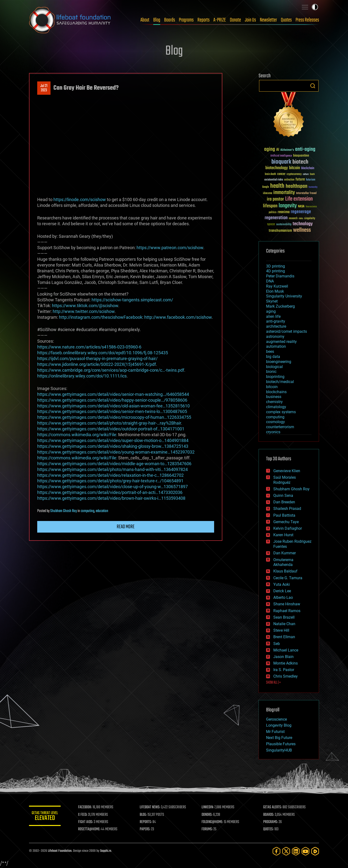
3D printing (275, 266)
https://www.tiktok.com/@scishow (85, 306)
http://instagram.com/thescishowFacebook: (101, 317)
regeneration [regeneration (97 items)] (276, 218)
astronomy (275, 336)
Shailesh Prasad (287, 509)
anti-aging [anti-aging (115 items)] (305, 149)
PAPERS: (147, 829)
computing (87, 511)
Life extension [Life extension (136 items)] (299, 199)
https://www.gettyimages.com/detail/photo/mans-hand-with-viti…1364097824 (112, 469)
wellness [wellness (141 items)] (302, 230)
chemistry (274, 402)
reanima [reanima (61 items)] (284, 212)
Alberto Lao (283, 597)
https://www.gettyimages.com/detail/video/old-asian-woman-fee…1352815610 (113, 406)
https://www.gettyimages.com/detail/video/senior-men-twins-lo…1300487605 (112, 411)
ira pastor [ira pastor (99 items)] (275, 199)
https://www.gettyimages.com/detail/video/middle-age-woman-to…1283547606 (114, 464)
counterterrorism (280, 427)
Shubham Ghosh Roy (64, 511)
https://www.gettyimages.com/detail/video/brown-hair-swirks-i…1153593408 (111, 498)
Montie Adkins (286, 663)
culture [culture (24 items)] (306, 174)
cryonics (273, 432)
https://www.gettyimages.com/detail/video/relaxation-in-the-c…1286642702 (110, 475)
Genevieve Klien (287, 471)
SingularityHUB (279, 750)
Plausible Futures (281, 744)
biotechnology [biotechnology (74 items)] (277, 168)
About (145, 20)
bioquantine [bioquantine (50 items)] (301, 156)
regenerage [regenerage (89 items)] (301, 212)
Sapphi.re (106, 851)
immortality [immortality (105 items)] (284, 193)
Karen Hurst (283, 535)
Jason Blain (283, 657)
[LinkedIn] (296, 851)
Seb (277, 644)
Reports (203, 20)
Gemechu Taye (286, 522)
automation (276, 346)
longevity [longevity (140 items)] (288, 206)
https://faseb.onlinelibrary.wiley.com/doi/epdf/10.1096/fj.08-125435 (103, 353)
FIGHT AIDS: (88, 822)
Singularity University (284, 296)
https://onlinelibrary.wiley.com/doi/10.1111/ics (82, 376)
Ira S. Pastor (284, 670)
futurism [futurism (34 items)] (311, 180)
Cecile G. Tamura (288, 578)
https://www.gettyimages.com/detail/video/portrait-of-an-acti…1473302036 (110, 492)
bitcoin (272, 387)
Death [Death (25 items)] (312, 174)
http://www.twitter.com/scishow (84, 311)
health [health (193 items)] (277, 186)
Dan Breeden (284, 502)
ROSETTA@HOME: (91, 829)
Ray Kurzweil (277, 286)
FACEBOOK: (87, 807)
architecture (276, 326)
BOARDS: (269, 815)
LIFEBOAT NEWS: (152, 807)
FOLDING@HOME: (214, 822)
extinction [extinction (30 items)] (289, 180)
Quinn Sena (283, 495)
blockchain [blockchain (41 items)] (308, 168)
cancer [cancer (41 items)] (281, 174)
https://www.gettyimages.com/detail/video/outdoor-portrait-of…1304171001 (111, 429)
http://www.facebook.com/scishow (178, 317)
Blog (157, 20)
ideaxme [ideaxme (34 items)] (268, 194)
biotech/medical (280, 382)
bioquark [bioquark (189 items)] (281, 162)
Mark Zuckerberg (280, 306)
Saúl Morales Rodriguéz (285, 480)
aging (271, 311)
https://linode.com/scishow (80, 199)
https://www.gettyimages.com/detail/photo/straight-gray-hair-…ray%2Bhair (109, 423)
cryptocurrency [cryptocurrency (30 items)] (294, 174)
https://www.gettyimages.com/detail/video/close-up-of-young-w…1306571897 (112, 487)
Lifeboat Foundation (60, 851)
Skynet (272, 301)
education (102, 511)
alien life (273, 316)
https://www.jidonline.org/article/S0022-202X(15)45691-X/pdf (97, 364)
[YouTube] (305, 851)
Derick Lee (282, 591)
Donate (235, 20)
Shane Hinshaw (287, 604)
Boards (170, 20)
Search (313, 86)
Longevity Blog (279, 725)
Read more (126, 527)
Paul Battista (284, 515)
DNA (270, 281)
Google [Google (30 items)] (266, 187)
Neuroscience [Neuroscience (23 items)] (311, 207)
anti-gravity (276, 321)
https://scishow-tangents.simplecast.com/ (132, 300)
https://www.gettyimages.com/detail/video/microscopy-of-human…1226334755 (114, 417)
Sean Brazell (284, 617)
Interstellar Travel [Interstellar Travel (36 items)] (306, 193)
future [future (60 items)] (300, 179)
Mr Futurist (275, 732)
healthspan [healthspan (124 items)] (297, 186)
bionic (271, 372)
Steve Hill (281, 630)
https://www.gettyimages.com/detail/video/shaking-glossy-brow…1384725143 (113, 446)
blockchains (276, 392)
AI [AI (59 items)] (278, 150)
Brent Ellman (284, 637)
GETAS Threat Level (46, 817)
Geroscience (276, 719)
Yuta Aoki (282, 584)
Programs (186, 20)
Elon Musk (275, 291)
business (274, 397)
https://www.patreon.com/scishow (170, 248)
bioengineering (279, 362)
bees (270, 351)
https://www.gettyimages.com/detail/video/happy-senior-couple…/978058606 (112, 400)
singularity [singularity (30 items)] (310, 219)
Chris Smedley (286, 676)
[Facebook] (276, 851)
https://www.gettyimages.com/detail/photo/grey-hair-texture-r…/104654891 (110, 481)
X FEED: (85, 815)
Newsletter (268, 20)
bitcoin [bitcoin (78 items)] (294, 168)
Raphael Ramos (287, 611)
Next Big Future (279, 738)
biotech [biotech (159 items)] (300, 162)
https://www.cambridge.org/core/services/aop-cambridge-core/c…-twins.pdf (111, 370)
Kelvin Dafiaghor (288, 528)
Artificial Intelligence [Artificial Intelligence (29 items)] (281, 156)
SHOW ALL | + (273, 683)
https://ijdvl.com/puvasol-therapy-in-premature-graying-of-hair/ (97, 358)
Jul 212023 (44, 88)
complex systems (281, 412)
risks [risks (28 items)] (301, 218)
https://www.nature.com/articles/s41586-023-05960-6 (89, 347)
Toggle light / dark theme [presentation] (315, 7)
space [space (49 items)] (271, 224)
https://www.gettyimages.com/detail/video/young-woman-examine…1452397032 (116, 452)
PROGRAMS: (271, 822)
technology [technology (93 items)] (303, 224)
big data (273, 357)
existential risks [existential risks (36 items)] (274, 180)
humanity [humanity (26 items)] (313, 187)
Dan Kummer (285, 553)
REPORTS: (147, 822)
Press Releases (307, 20)
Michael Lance (286, 650)
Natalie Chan (284, 624)
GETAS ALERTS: (273, 807)
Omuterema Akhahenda (283, 562)
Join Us (250, 20)
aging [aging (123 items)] (270, 149)
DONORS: (208, 815)
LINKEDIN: (209, 807)
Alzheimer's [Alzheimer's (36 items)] (287, 150)
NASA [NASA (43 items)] (301, 207)
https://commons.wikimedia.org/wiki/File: (77, 435)
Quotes (286, 20)
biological (274, 367)
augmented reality (281, 342)
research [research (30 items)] (293, 219)
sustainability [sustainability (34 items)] (284, 225)
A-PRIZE (220, 20)
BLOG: (145, 815)
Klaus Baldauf (285, 571)
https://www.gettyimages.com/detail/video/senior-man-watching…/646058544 (113, 394)
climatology (276, 407)
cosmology (275, 422)
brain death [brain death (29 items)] (270, 174)
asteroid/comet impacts (286, 331)
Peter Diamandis (280, 276)
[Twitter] (286, 851)
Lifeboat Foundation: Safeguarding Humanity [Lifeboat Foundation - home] (70, 20)
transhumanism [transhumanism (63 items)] (280, 231)
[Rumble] (315, 851)
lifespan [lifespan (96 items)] (270, 206)
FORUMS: (208, 829)
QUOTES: (269, 829)
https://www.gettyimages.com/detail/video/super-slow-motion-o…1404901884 (113, 440)
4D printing (275, 271)
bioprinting (275, 377)
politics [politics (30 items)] (273, 213)
